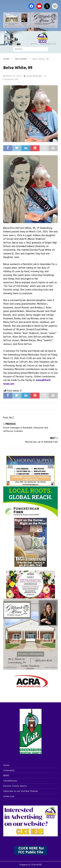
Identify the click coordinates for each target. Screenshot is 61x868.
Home (6, 765)
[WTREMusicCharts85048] (31, 597)
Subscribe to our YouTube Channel (21, 791)
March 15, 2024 (14, 76)
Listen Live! (9, 796)
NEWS (6, 775)
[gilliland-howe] (30, 668)
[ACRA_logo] (31, 686)
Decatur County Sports (15, 786)
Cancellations (10, 781)
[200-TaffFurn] (31, 565)
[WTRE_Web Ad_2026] (30, 516)
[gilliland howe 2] (30, 26)
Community (9, 770)
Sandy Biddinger (34, 76)
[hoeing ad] (31, 484)
